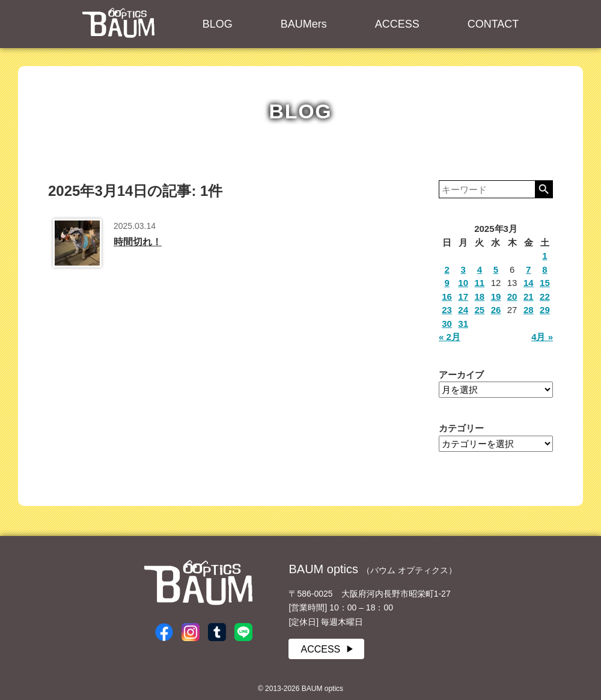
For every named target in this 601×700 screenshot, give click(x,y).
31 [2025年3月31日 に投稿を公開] (463, 324)
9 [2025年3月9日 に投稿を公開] (447, 283)
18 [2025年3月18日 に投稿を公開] (480, 297)
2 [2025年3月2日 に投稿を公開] (447, 269)
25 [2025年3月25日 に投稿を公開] (480, 310)
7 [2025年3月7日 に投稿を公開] (528, 269)
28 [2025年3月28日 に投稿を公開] (529, 310)
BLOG (218, 24)
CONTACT (493, 24)
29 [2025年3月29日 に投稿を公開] (545, 310)
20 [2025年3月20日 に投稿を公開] (512, 297)
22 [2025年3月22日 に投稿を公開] (545, 297)
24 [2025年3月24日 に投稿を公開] (463, 310)
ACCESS (397, 24)
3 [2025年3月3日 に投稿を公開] (463, 269)
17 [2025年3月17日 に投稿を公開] (463, 297)
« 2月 (450, 337)
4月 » (542, 337)
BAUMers (304, 24)
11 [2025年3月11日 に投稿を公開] (480, 283)
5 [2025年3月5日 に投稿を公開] (496, 269)
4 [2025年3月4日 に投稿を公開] (480, 269)
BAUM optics (118, 23)
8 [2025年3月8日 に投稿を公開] (545, 269)
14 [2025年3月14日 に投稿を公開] (529, 283)
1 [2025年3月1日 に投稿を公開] (545, 256)
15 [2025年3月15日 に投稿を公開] (545, 283)
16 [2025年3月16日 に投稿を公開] (447, 297)
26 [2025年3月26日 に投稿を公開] (496, 310)
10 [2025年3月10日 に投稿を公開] (463, 283)
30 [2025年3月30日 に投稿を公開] (447, 324)
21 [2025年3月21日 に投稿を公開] (529, 297)
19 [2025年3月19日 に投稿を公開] (496, 297)
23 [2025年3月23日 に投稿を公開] (447, 310)
